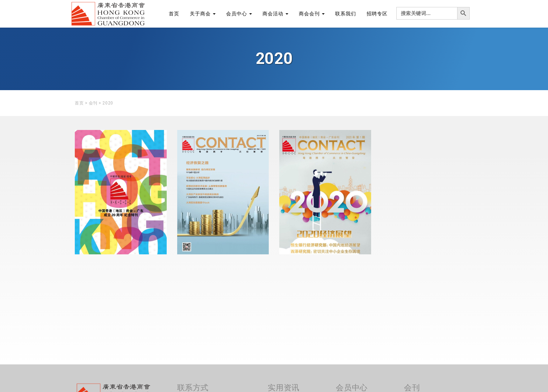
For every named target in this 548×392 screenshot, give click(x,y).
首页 (174, 14)
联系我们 (346, 14)
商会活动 (275, 14)
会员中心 (239, 14)
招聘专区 (377, 14)
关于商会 (203, 14)
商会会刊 (312, 14)
